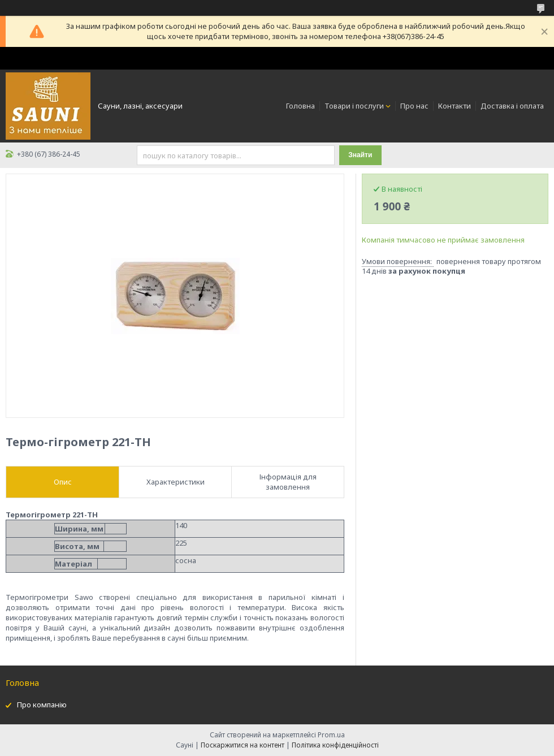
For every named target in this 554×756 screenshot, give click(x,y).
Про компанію (42, 705)
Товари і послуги (354, 106)
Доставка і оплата (512, 106)
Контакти (455, 106)
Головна (300, 106)
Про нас (414, 106)
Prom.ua (331, 735)
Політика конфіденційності (335, 745)
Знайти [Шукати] (360, 155)
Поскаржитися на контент (243, 745)
